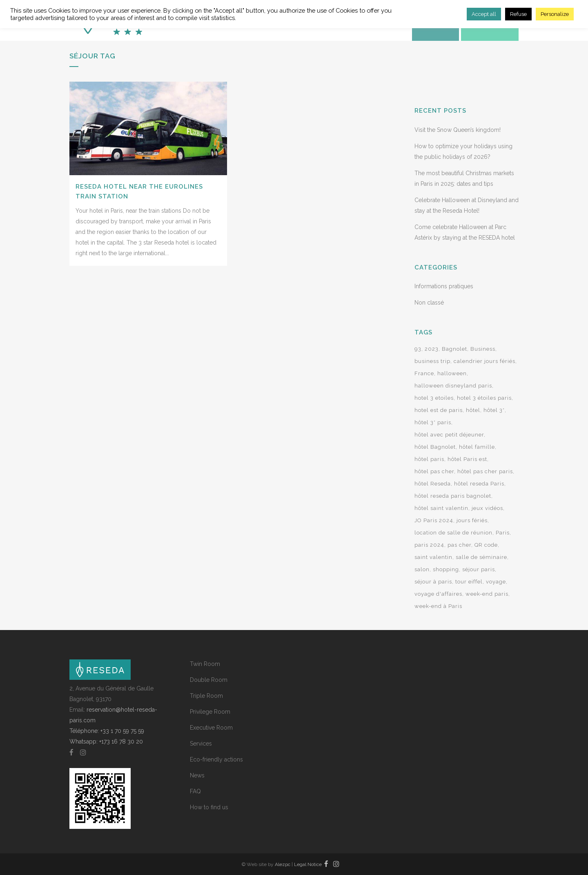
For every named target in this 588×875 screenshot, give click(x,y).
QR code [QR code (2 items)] (486, 545)
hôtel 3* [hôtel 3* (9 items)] (494, 410)
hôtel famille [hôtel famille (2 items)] (477, 447)
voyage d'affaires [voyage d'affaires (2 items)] (438, 594)
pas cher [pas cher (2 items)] (459, 545)
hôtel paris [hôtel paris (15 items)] (429, 459)
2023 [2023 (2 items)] (432, 349)
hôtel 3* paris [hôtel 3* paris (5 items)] (433, 422)
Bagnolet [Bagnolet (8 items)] (454, 349)
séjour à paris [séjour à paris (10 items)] (433, 582)
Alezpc (283, 864)
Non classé (429, 303)
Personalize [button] (555, 14)
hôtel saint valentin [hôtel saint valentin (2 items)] (441, 508)
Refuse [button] (518, 14)
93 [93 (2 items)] (418, 349)
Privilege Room (210, 712)
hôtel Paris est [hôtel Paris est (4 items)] (467, 459)
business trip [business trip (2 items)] (432, 361)
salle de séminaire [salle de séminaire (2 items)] (481, 557)
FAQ (195, 791)
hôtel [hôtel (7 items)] (473, 410)
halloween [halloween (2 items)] (452, 373)
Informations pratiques (444, 286)
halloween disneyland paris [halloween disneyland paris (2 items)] (453, 386)
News (197, 775)
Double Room (209, 680)
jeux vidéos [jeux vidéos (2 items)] (487, 508)
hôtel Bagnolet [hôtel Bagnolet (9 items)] (435, 447)
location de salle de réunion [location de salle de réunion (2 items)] (453, 533)
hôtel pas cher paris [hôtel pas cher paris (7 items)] (485, 471)
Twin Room (205, 664)
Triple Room (206, 696)
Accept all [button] (484, 14)
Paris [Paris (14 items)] (503, 533)
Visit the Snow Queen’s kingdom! (458, 130)
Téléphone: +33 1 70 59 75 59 (107, 731)
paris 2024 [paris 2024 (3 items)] (429, 545)
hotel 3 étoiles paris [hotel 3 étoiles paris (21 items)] (484, 398)
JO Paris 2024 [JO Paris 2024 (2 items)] (434, 520)
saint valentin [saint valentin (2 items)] (433, 557)
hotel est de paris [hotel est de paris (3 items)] (439, 410)
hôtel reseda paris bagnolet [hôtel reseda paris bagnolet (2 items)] (453, 496)
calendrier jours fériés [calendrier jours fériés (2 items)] (484, 361)
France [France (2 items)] (424, 373)
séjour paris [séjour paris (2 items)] (479, 569)
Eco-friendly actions (216, 759)
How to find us (209, 807)
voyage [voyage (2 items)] (496, 582)
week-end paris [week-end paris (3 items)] (487, 594)
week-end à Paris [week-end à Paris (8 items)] (438, 606)
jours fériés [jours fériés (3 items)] (472, 520)
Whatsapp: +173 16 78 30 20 (106, 741)
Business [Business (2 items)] (483, 349)
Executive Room (211, 728)
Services (201, 744)
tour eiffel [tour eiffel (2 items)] (469, 582)
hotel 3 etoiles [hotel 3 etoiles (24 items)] (434, 398)
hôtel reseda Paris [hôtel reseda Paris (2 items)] (479, 484)
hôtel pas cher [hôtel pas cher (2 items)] (434, 471)
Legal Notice (308, 864)
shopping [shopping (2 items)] (446, 569)
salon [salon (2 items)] (422, 569)
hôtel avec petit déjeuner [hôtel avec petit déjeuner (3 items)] (449, 435)
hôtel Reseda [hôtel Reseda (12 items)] (433, 484)
